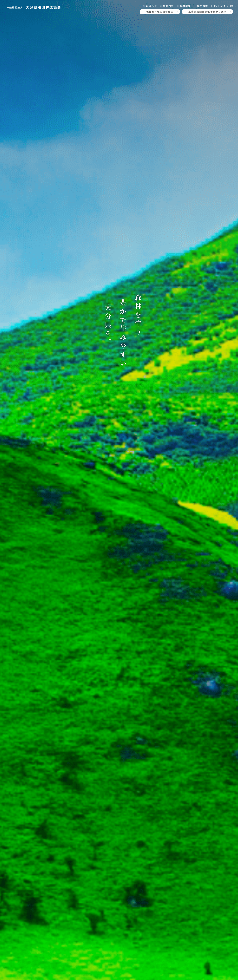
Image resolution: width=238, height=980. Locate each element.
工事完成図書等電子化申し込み (210, 12)
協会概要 (184, 6)
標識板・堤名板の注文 (162, 12)
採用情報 (201, 6)
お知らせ (150, 6)
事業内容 (167, 6)
